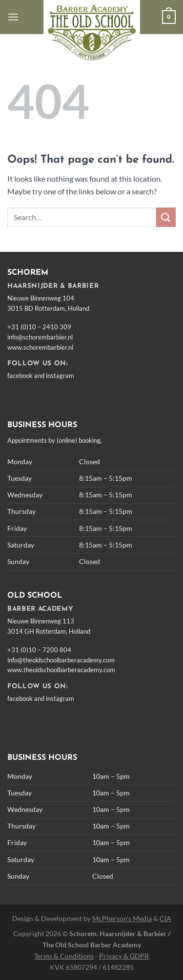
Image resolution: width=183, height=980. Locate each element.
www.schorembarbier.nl (40, 347)
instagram (60, 376)
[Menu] (13, 17)
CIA (165, 918)
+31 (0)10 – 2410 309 (39, 327)
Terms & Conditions (64, 956)
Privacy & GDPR (124, 956)
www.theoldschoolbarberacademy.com (61, 670)
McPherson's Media (122, 918)
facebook (20, 376)
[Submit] (166, 217)
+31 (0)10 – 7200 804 (39, 650)
